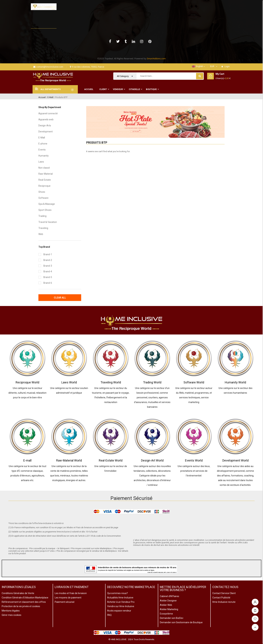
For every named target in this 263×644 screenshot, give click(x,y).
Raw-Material (46, 174)
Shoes (42, 192)
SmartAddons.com (156, 58)
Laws (41, 162)
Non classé (44, 168)
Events (42, 150)
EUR (212, 66)
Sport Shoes (45, 210)
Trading (42, 216)
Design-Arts (45, 126)
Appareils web (46, 119)
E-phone (43, 144)
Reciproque (44, 186)
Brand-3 (48, 266)
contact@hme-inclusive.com (48, 67)
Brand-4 (48, 271)
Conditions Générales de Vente (18, 593)
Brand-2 (48, 260)
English (198, 66)
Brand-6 (48, 283)
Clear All (60, 298)
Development (46, 132)
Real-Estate (45, 180)
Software (43, 198)
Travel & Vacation (48, 222)
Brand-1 (48, 254)
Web (41, 234)
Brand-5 (48, 277)
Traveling (43, 228)
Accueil (42, 97)
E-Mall (50, 97)
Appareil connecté (48, 113)
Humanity (44, 156)
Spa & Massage (47, 204)
